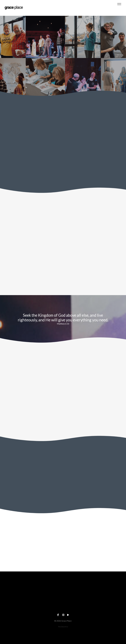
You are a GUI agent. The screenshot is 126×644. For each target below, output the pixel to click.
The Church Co (63, 627)
